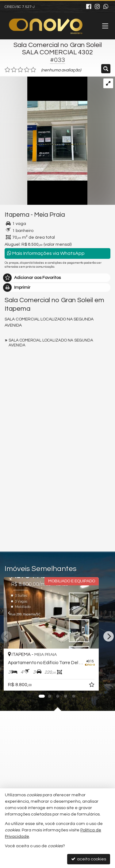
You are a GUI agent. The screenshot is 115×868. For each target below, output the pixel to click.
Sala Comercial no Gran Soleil (58, 45)
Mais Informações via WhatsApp (46, 253)
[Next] (109, 636)
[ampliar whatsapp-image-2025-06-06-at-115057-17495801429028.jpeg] (44, 140)
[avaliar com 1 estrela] (8, 70)
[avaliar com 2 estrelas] (14, 70)
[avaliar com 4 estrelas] (27, 70)
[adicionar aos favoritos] (105, 686)
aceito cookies (89, 859)
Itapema (17, 215)
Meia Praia (50, 215)
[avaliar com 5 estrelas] (33, 70)
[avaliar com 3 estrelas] (20, 70)
